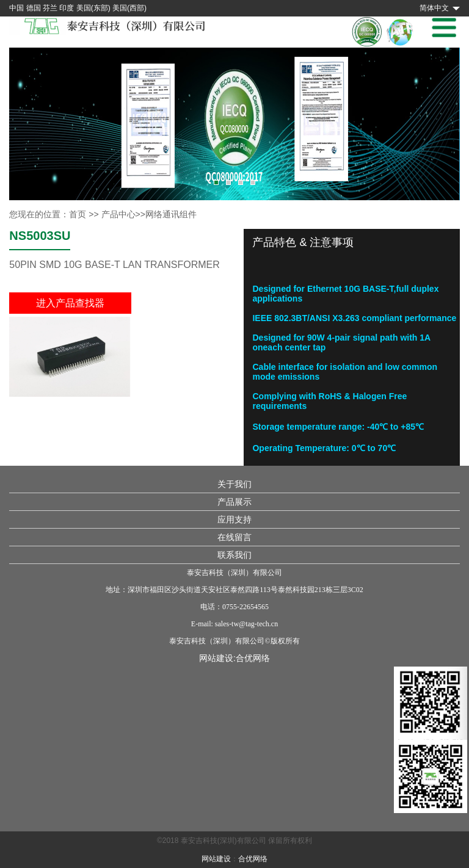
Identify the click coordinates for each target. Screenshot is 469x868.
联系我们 (234, 555)
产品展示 (234, 502)
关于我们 (234, 484)
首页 (78, 214)
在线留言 (234, 537)
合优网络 (253, 658)
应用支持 (234, 519)
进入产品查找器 (70, 303)
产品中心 (118, 214)
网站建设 (216, 859)
